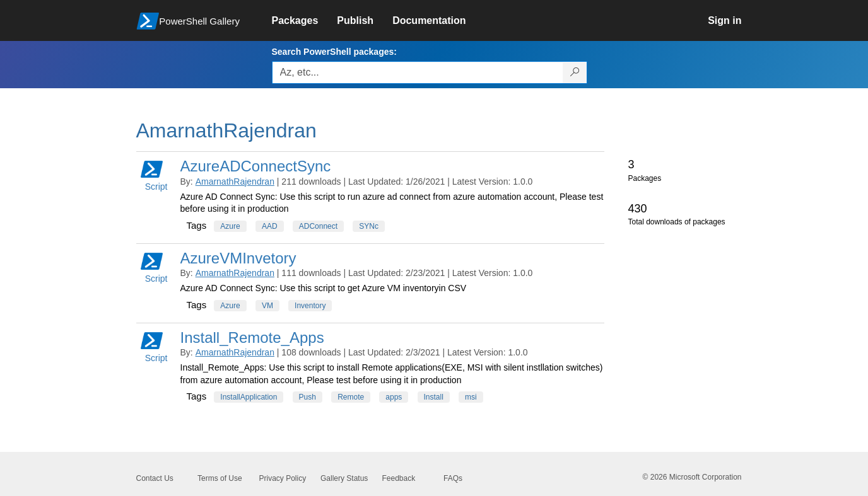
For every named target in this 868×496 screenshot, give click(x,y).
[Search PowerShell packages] (575, 72)
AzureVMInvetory (238, 258)
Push (308, 397)
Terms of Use (220, 478)
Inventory (310, 306)
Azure (230, 226)
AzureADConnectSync (256, 166)
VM (267, 306)
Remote (351, 397)
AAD (270, 226)
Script (154, 175)
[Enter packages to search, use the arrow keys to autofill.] (418, 72)
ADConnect (318, 226)
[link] (305, 21)
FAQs (453, 478)
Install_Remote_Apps (252, 337)
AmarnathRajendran (235, 182)
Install (434, 397)
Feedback (399, 478)
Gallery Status (344, 478)
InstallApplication (249, 397)
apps (394, 397)
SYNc (369, 226)
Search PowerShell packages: (334, 52)
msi (471, 397)
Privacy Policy (283, 478)
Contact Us (155, 478)
